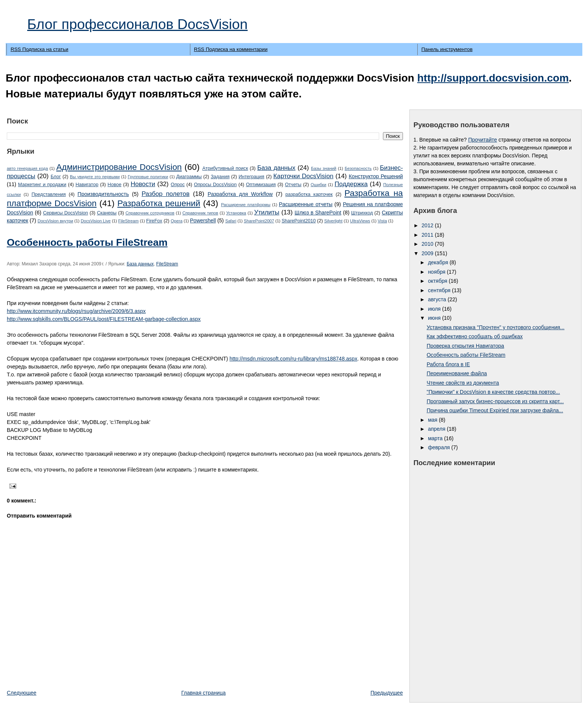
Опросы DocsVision (215, 185)
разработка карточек (309, 194)
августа (438, 299)
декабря (439, 262)
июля (435, 309)
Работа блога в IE (448, 364)
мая (433, 420)
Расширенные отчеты (306, 204)
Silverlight (333, 221)
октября (438, 281)
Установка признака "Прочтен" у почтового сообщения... (496, 327)
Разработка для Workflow (240, 194)
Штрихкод (362, 213)
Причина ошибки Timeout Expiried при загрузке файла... (495, 410)
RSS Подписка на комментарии (231, 49)
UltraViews (360, 221)
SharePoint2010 (299, 221)
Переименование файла (457, 373)
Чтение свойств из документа (463, 383)
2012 (428, 225)
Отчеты (293, 185)
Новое (115, 185)
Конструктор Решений (376, 176)
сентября (440, 290)
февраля (440, 447)
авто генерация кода (27, 168)
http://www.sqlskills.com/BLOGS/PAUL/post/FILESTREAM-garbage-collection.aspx (104, 319)
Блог (56, 177)
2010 (428, 244)
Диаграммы (189, 177)
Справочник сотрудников (150, 213)
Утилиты (267, 212)
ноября (437, 272)
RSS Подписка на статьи (39, 49)
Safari (231, 221)
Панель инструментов (447, 49)
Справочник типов (200, 213)
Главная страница (204, 693)
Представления (49, 194)
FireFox (154, 221)
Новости (143, 184)
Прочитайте (483, 140)
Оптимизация (261, 185)
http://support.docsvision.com (493, 78)
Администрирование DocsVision (119, 167)
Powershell (203, 220)
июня (435, 318)
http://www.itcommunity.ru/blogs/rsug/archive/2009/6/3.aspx (76, 311)
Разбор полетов (166, 194)
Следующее (22, 693)
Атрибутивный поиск (225, 168)
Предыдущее (387, 693)
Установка (236, 213)
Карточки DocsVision (303, 176)
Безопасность (358, 168)
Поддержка (351, 184)
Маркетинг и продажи (42, 185)
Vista (382, 221)
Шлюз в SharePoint (318, 213)
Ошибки (319, 185)
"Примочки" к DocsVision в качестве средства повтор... (493, 392)
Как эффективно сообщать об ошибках (475, 336)
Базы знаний (324, 168)
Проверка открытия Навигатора (465, 346)
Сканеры (107, 213)
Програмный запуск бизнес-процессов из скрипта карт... (495, 401)
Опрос (178, 185)
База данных (276, 168)
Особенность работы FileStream (87, 242)
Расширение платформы (246, 205)
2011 (428, 235)
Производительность (103, 194)
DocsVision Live (96, 221)
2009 (428, 253)
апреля (437, 429)
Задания (220, 177)
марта (436, 438)
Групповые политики (148, 177)
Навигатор (87, 185)
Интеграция (252, 177)
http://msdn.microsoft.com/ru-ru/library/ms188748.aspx (293, 359)
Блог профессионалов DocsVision (137, 24)
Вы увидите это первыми (95, 177)
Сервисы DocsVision (66, 213)
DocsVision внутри (56, 221)
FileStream (128, 221)
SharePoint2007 (259, 221)
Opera (177, 221)
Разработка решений (159, 203)
